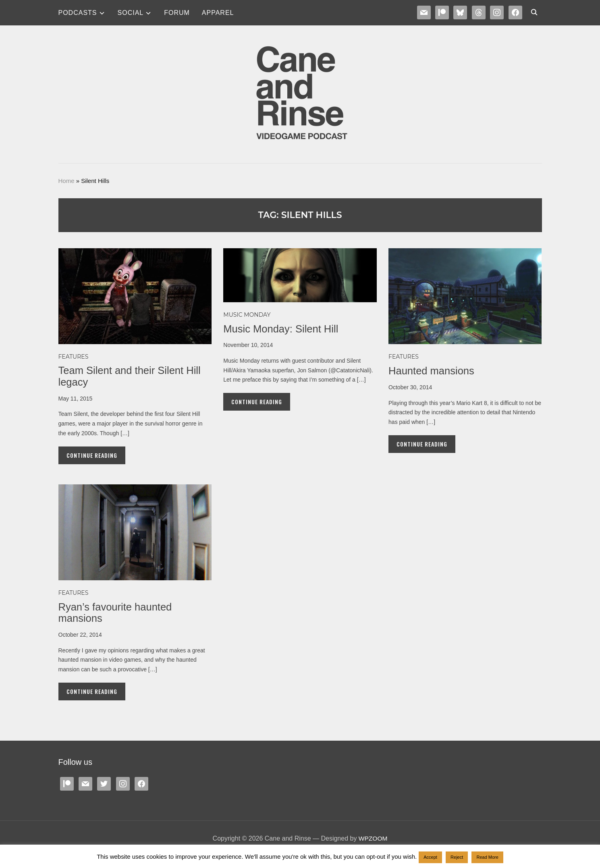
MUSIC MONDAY (247, 315)
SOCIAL (131, 13)
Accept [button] (430, 857)
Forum (177, 13)
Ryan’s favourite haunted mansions (116, 613)
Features (74, 357)
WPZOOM (373, 838)
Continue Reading (92, 455)
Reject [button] (457, 857)
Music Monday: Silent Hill (282, 329)
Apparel (218, 13)
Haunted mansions (432, 371)
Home (66, 181)
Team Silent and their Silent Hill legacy (131, 376)
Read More (487, 857)
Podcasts (78, 13)
